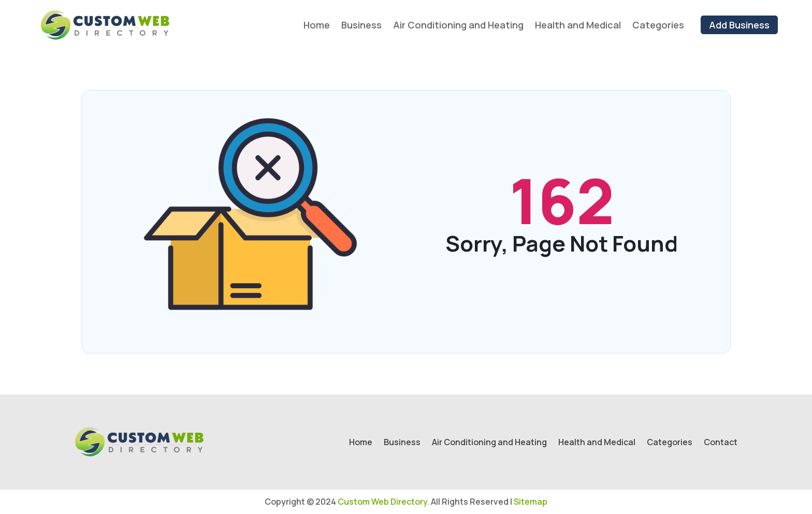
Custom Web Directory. (383, 502)
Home (317, 25)
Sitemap (531, 502)
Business (361, 25)
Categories (658, 25)
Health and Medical (578, 25)
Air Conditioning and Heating (458, 25)
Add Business (739, 25)
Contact (721, 443)
